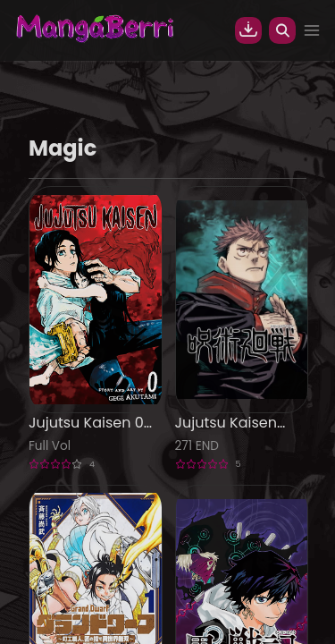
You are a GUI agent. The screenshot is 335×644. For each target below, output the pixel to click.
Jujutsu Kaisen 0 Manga (86, 423)
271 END (197, 446)
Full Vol (50, 446)
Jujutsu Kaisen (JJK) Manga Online (226, 423)
